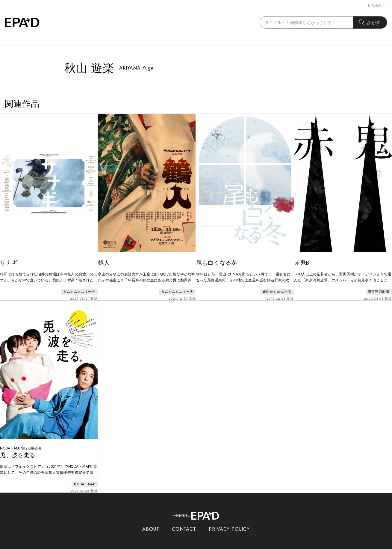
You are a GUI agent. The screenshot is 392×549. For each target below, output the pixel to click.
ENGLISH (378, 5)
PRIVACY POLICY (229, 521)
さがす (370, 22)
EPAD (190, 545)
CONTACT (184, 521)
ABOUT (151, 521)
